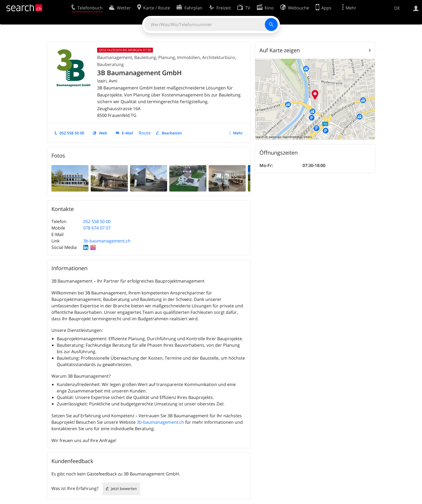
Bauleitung (145, 57)
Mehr (238, 133)
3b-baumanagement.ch (107, 241)
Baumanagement (115, 57)
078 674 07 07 (97, 228)
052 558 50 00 (72, 133)
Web (103, 133)
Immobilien (189, 57)
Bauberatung (110, 64)
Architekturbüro (219, 57)
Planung (167, 57)
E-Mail (128, 133)
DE (397, 8)
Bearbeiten (172, 133)
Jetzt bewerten (124, 489)
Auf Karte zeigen (280, 50)
